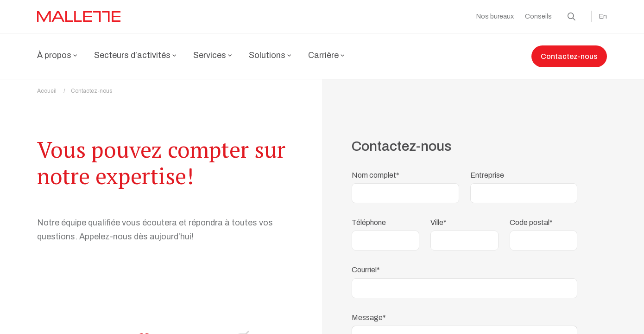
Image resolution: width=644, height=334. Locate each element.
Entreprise (487, 170)
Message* (369, 312)
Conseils (538, 16)
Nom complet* (376, 170)
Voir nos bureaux (174, 269)
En (603, 16)
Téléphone (369, 217)
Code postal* (531, 217)
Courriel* (366, 264)
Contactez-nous (569, 56)
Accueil (54, 85)
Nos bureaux (495, 16)
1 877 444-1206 (80, 269)
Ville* (439, 217)
